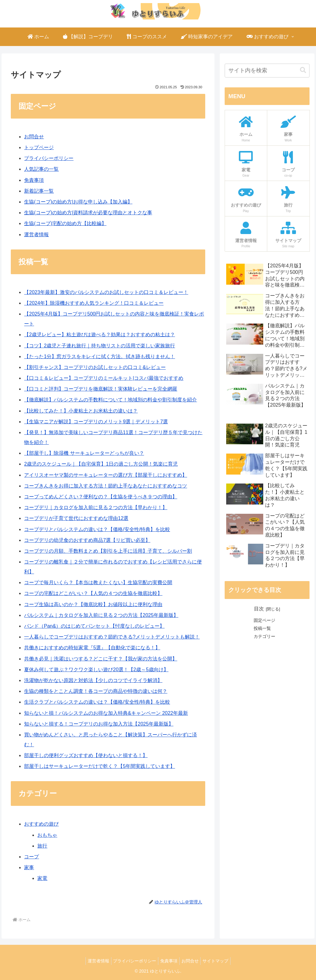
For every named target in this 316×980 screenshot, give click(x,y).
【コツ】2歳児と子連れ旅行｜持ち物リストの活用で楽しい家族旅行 (100, 346)
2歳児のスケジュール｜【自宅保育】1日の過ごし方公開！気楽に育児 (101, 464)
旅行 (42, 846)
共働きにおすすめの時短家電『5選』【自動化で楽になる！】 (92, 648)
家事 (29, 867)
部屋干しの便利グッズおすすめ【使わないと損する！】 (86, 755)
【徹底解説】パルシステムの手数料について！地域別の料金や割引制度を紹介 (110, 400)
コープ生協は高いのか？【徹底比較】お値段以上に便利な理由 (93, 604)
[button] (303, 70)
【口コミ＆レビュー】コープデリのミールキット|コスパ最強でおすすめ (104, 378)
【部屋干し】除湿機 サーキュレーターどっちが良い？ (84, 453)
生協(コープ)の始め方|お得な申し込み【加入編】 (78, 202)
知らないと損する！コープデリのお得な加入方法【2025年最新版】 (99, 724)
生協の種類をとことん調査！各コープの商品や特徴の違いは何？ (96, 691)
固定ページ (264, 620)
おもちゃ (47, 835)
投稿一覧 (262, 628)
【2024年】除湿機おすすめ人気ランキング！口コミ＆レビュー (94, 303)
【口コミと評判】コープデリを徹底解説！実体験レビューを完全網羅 (101, 389)
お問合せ (34, 137)
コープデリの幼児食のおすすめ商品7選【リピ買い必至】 (87, 540)
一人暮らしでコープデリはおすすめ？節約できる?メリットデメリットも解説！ (112, 637)
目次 (259, 609)
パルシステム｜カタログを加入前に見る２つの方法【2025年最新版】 (101, 615)
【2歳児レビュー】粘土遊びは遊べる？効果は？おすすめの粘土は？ (100, 335)
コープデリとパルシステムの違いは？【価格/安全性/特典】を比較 (97, 529)
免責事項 (34, 180)
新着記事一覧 (39, 191)
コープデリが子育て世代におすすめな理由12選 (76, 518)
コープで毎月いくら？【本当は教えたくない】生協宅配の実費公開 (98, 582)
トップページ (39, 147)
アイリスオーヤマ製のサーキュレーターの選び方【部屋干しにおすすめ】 (106, 475)
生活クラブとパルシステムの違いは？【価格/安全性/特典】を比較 (97, 702)
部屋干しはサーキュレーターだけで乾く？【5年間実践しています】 (100, 766)
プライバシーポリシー (49, 158)
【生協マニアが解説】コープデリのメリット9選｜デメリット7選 (96, 422)
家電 (42, 878)
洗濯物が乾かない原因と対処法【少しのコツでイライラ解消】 (93, 680)
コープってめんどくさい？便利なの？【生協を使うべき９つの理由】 (101, 497)
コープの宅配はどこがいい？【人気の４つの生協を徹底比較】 (93, 593)
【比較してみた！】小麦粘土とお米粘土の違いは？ (81, 411)
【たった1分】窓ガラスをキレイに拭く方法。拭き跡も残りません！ (100, 356)
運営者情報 (36, 235)
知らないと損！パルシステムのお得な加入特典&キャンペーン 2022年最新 (106, 713)
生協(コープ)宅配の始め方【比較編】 (65, 223)
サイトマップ (221, 961)
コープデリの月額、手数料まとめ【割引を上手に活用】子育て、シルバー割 (108, 551)
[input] (267, 71)
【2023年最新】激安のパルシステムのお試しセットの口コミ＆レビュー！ (106, 292)
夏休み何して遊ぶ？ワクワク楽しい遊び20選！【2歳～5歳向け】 (96, 670)
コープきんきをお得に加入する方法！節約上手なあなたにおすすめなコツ (106, 486)
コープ (31, 857)
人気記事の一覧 (41, 169)
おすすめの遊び (41, 824)
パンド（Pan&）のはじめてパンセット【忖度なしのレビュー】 (94, 626)
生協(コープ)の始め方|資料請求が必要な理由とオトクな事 (88, 213)
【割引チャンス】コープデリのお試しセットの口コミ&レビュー (95, 367)
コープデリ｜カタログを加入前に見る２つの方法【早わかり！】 (96, 507)
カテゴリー (264, 636)
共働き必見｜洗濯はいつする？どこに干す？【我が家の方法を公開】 (101, 659)
